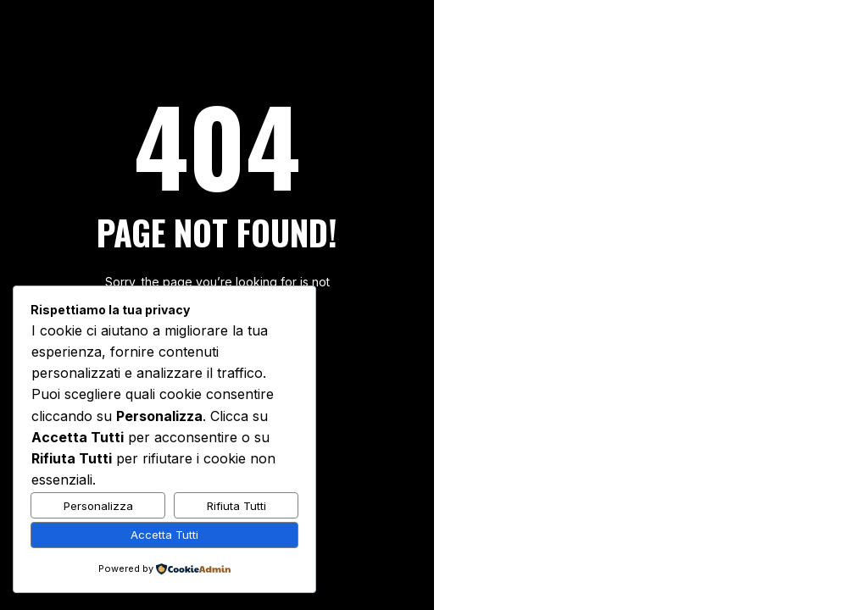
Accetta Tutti (164, 535)
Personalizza (98, 506)
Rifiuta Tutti (236, 506)
